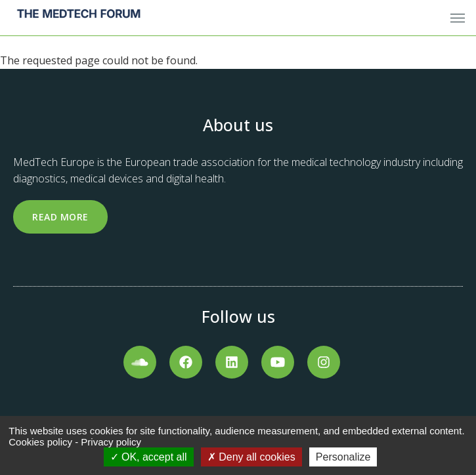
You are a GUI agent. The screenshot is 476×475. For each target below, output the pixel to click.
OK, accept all (149, 457)
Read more (60, 217)
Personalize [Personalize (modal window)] (343, 457)
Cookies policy (40, 442)
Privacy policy (111, 442)
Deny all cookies (251, 457)
